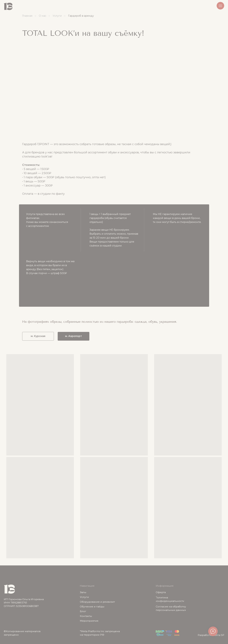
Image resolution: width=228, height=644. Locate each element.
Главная (27, 16)
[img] (8, 6)
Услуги (57, 16)
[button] (220, 6)
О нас (43, 16)
